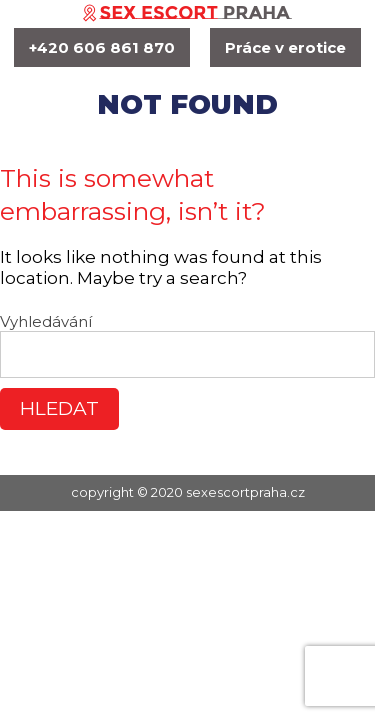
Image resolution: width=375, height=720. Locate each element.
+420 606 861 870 (102, 47)
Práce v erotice (285, 47)
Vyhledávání (46, 321)
